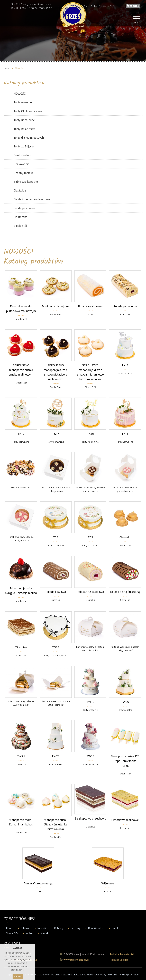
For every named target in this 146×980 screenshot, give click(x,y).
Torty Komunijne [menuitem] (24, 120)
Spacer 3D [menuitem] (12, 933)
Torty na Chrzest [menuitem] (24, 129)
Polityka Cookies (119, 960)
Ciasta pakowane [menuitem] (25, 208)
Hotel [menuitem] (115, 928)
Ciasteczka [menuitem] (20, 217)
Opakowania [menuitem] (21, 164)
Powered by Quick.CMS (106, 975)
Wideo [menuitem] (29, 933)
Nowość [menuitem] (42, 928)
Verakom (135, 975)
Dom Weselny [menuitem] (96, 928)
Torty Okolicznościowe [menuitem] (28, 111)
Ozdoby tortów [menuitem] (23, 173)
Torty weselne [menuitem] (23, 102)
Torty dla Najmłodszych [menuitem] (29, 138)
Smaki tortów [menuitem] (22, 155)
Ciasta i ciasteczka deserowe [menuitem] (32, 199)
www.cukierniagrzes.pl (76, 960)
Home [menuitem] (10, 928)
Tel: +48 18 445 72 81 (102, 6)
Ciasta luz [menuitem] (20, 190)
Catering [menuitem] (76, 928)
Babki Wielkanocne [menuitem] (26, 182)
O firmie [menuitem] (25, 928)
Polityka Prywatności (122, 954)
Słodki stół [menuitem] (20, 226)
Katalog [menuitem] (59, 928)
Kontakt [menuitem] (45, 933)
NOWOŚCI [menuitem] (20, 93)
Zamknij (18, 976)
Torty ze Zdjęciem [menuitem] (25, 146)
